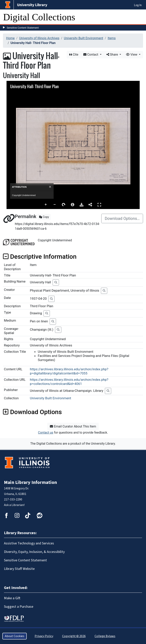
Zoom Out (55, 205)
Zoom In (46, 205)
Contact (91, 55)
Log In (138, 5)
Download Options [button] (32, 412)
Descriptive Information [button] (40, 257)
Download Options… (122, 218)
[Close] (50, 187)
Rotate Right (64, 205)
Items (112, 38)
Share (113, 55)
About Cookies (15, 636)
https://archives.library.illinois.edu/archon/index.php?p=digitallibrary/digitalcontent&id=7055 (69, 371)
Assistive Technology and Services (29, 543)
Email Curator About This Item (73, 426)
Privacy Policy (44, 636)
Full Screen (99, 205)
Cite (74, 55)
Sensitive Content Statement (23, 28)
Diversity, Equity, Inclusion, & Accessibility (34, 552)
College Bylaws (105, 636)
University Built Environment (84, 38)
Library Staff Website (19, 569)
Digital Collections (39, 17)
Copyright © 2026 (74, 636)
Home (10, 38)
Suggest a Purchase (19, 607)
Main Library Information (30, 482)
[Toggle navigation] (140, 17)
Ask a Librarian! (14, 505)
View (132, 55)
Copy (44, 217)
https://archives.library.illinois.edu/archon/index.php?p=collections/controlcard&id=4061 (69, 382)
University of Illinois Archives (39, 38)
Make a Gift (12, 598)
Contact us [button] (46, 433)
